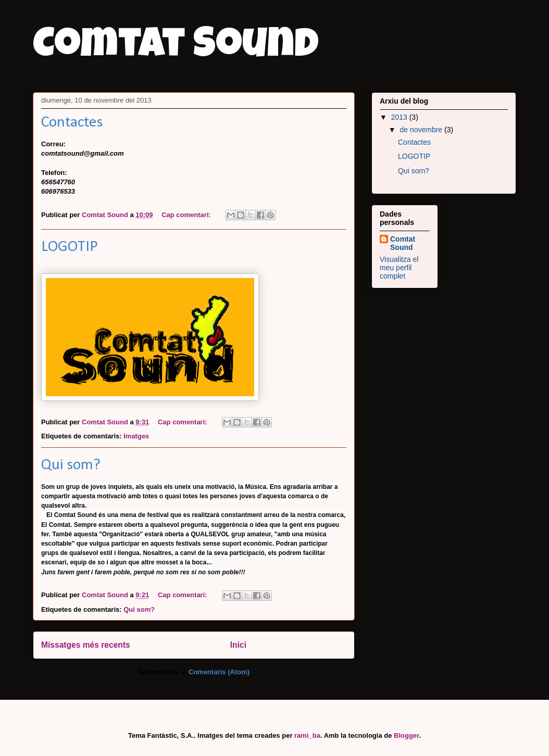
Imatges (136, 436)
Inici (238, 645)
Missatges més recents (86, 645)
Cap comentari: (187, 215)
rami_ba (307, 735)
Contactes (72, 123)
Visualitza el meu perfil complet (399, 268)
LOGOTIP (70, 247)
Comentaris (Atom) (219, 672)
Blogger (406, 735)
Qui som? (71, 465)
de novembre (422, 130)
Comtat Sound (176, 48)
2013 (400, 117)
